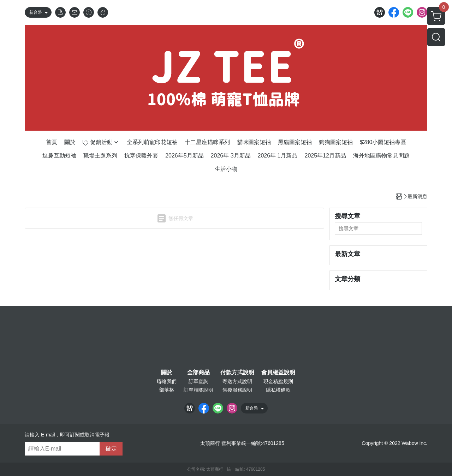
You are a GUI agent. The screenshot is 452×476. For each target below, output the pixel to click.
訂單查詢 (198, 381)
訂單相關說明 (198, 390)
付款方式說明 (237, 373)
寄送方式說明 (237, 381)
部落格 (167, 390)
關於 (167, 373)
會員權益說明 (278, 373)
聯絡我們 (167, 381)
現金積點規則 (278, 381)
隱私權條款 (278, 390)
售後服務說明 (237, 390)
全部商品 (198, 373)
